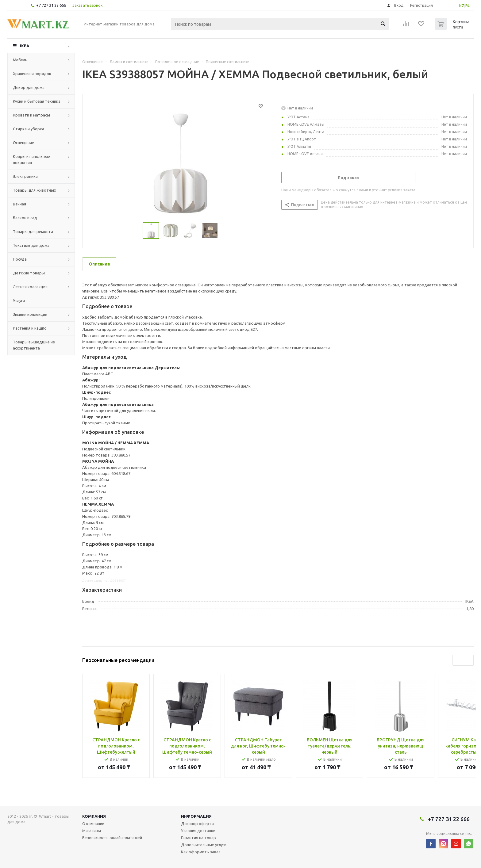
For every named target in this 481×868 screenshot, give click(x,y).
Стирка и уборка (29, 129)
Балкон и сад (25, 218)
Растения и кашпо (30, 328)
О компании (93, 824)
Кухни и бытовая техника (37, 101)
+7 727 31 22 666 (51, 5)
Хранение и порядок (32, 74)
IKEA (25, 46)
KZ (462, 6)
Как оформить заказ (201, 852)
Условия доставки (198, 831)
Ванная (19, 204)
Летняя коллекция (30, 287)
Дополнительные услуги (204, 845)
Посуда (20, 259)
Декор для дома (29, 87)
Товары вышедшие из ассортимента (34, 345)
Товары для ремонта (33, 231)
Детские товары (29, 273)
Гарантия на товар (198, 838)
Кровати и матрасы (31, 115)
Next (225, 231)
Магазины (92, 831)
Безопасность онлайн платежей (112, 838)
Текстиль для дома (31, 245)
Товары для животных (35, 190)
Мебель (20, 60)
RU (468, 6)
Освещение (23, 143)
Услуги (19, 300)
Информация (196, 816)
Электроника (25, 176)
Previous (135, 231)
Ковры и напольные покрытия (31, 159)
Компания (94, 816)
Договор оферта (197, 824)
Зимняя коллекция (30, 314)
